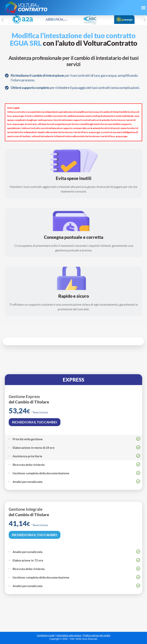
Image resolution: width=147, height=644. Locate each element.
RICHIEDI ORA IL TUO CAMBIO (35, 535)
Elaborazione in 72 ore (28, 560)
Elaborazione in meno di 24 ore (34, 448)
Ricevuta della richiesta (29, 569)
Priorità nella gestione (28, 439)
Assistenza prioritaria (27, 456)
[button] (143, 8)
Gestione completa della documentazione (41, 577)
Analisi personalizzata (28, 552)
